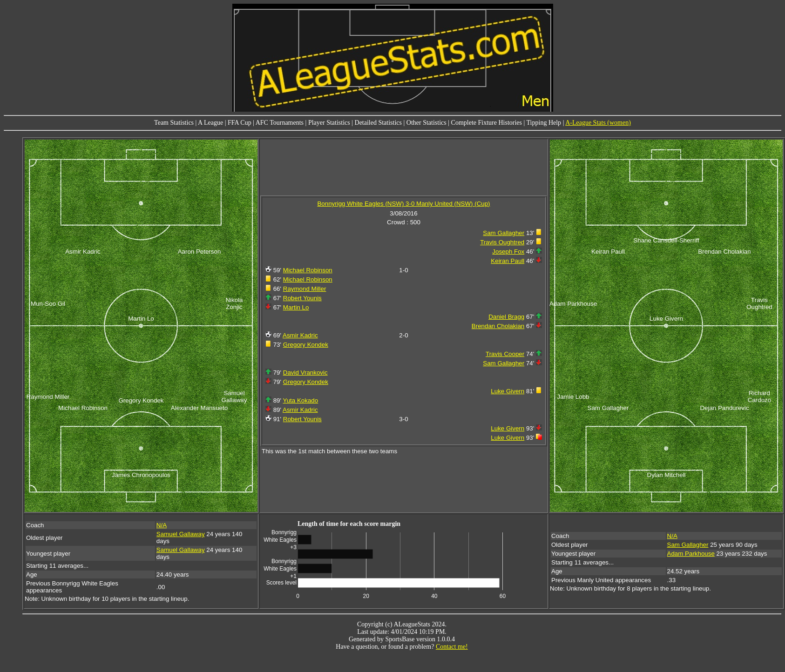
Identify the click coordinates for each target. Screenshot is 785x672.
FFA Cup (240, 123)
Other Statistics (426, 123)
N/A (162, 525)
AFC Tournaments (280, 123)
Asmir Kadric (300, 335)
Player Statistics (329, 123)
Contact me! (452, 647)
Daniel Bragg (506, 317)
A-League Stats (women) (598, 123)
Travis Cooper (505, 354)
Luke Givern (508, 391)
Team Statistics (174, 123)
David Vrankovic (305, 373)
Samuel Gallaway (181, 534)
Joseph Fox (508, 252)
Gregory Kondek (306, 345)
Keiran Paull (508, 261)
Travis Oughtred (502, 242)
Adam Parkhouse (691, 554)
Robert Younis (302, 298)
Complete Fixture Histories (487, 123)
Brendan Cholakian (498, 326)
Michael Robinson (308, 270)
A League (210, 123)
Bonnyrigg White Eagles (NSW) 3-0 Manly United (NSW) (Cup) (403, 204)
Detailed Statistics (378, 123)
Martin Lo (296, 307)
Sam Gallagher (504, 233)
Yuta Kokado (301, 400)
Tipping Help (544, 123)
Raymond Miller (305, 289)
